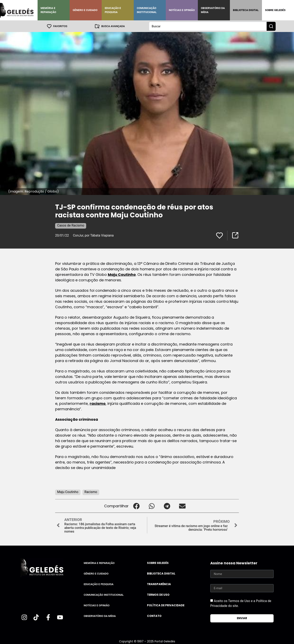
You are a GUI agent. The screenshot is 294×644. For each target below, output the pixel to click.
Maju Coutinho (122, 274)
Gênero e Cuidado (85, 10)
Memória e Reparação (48, 10)
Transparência (159, 584)
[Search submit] (271, 26)
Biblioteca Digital (246, 10)
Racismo (91, 492)
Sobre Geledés (275, 10)
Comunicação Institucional (147, 10)
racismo (98, 403)
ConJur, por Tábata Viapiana (93, 235)
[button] (136, 506)
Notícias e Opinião (182, 10)
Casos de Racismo (71, 225)
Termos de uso (158, 595)
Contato (154, 616)
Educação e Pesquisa (113, 10)
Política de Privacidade (166, 605)
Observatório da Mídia (213, 10)
